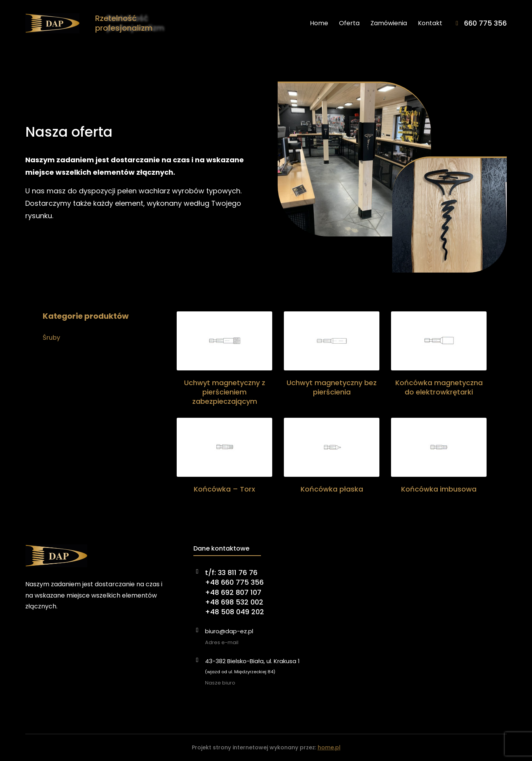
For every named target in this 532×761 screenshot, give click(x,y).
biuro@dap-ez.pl (229, 631)
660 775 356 (485, 23)
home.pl (329, 747)
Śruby (51, 338)
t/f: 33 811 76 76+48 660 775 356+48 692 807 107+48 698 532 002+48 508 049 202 (235, 592)
